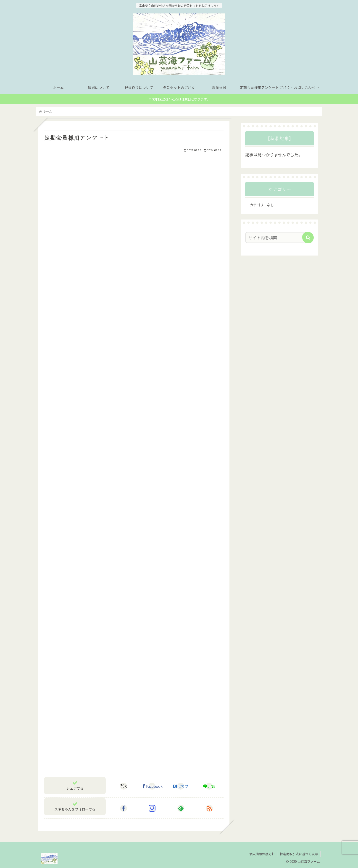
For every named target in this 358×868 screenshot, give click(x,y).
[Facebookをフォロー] (124, 808)
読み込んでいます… (117, 459)
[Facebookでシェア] (152, 786)
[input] (277, 238)
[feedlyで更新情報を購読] (181, 808)
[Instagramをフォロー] (152, 808)
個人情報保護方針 (262, 854)
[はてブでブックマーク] (181, 786)
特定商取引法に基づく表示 (299, 854)
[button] (308, 238)
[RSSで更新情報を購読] (209, 808)
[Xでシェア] (124, 786)
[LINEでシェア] (209, 786)
